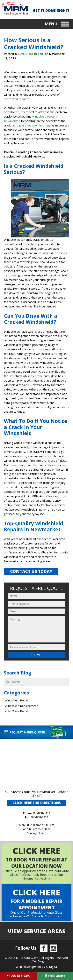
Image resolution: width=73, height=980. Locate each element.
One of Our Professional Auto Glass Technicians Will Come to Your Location (36, 902)
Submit (36, 655)
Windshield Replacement (21, 706)
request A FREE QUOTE (24, 732)
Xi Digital (52, 967)
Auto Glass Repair (30, 54)
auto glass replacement (28, 125)
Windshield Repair (17, 700)
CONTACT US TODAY (31, 571)
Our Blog (38, 961)
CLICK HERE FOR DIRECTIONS (37, 803)
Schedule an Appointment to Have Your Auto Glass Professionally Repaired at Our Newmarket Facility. (36, 863)
